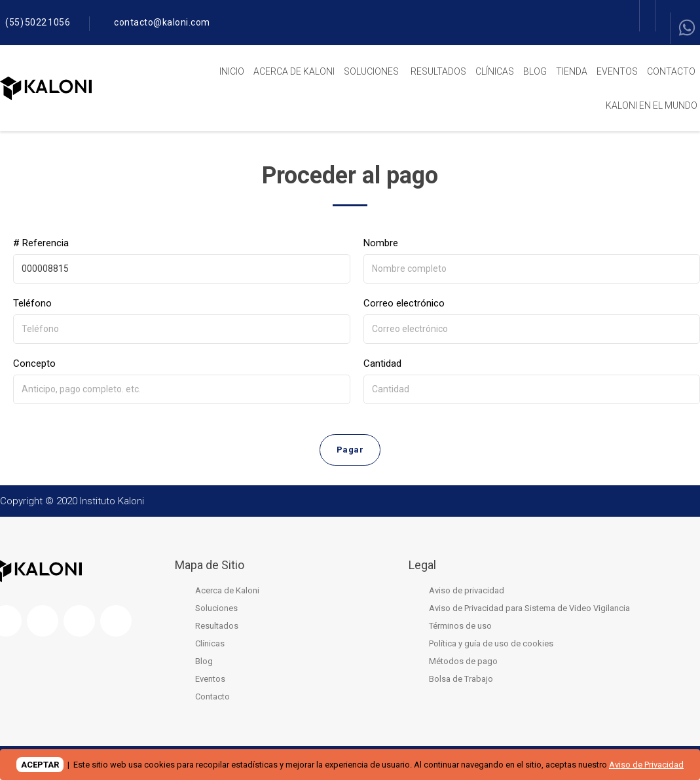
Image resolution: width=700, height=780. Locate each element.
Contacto (671, 71)
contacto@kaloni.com (162, 22)
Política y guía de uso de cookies (491, 646)
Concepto (34, 363)
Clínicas (495, 71)
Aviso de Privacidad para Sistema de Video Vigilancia (529, 611)
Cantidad (382, 363)
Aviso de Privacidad (646, 765)
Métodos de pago (463, 664)
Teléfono (32, 303)
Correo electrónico (404, 303)
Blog (535, 71)
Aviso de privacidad (467, 593)
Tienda (572, 71)
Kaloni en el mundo (652, 105)
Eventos (617, 71)
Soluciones (371, 71)
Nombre (381, 243)
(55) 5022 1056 (38, 22)
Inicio (232, 71)
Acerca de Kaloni (294, 71)
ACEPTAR (40, 765)
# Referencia (41, 243)
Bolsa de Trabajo (461, 681)
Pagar (350, 451)
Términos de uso (460, 628)
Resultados (438, 71)
